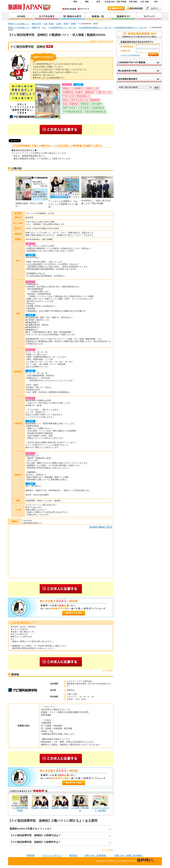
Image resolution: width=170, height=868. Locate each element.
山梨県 (59, 24)
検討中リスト (116, 8)
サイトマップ (84, 9)
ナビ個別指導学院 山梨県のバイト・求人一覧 (95, 28)
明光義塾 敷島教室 (40, 808)
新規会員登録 (135, 8)
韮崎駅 (73, 24)
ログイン (153, 8)
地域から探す (47, 16)
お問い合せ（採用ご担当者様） (129, 855)
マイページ (149, 16)
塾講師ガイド (123, 16)
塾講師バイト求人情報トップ (19, 24)
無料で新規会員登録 (139, 35)
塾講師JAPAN (21, 16)
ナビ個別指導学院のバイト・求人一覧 (62, 28)
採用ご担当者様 (69, 9)
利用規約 (31, 855)
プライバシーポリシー (52, 855)
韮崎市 (66, 24)
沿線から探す (72, 16)
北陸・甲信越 (49, 24)
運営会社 (74, 855)
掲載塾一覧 (98, 16)
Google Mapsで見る (101, 527)
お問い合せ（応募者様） (96, 855)
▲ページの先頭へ (108, 670)
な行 (44, 28)
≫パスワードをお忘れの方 (130, 55)
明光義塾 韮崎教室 (60, 808)
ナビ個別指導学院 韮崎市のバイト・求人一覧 (130, 28)
